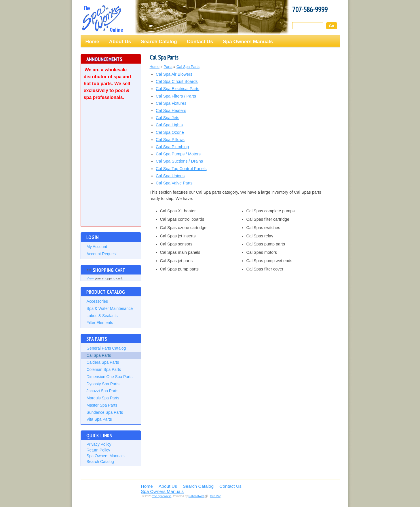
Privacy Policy (99, 444)
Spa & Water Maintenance (110, 308)
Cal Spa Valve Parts (174, 183)
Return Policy (98, 450)
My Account (97, 247)
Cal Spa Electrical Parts (177, 89)
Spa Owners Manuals (248, 41)
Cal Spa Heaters (171, 110)
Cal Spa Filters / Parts (176, 96)
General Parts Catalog (106, 348)
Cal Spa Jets (168, 118)
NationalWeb (196, 496)
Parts (168, 67)
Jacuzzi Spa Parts (103, 391)
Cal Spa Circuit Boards (177, 81)
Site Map (216, 496)
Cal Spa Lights (169, 125)
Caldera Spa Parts (103, 362)
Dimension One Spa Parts (110, 377)
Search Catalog (159, 41)
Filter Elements (100, 323)
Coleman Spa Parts (104, 369)
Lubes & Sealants (102, 316)
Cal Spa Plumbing (172, 147)
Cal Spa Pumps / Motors (178, 154)
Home (92, 41)
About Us (120, 41)
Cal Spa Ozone (170, 132)
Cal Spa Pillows (170, 140)
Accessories (97, 301)
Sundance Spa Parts (105, 412)
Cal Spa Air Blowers (174, 74)
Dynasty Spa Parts (103, 384)
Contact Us (200, 41)
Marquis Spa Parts (103, 398)
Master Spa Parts (102, 405)
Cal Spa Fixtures (171, 103)
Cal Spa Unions (170, 176)
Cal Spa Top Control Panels (181, 169)
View (90, 278)
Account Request (102, 254)
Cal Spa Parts (99, 355)
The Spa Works (102, 18)
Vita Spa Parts (99, 419)
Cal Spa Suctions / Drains (179, 161)
